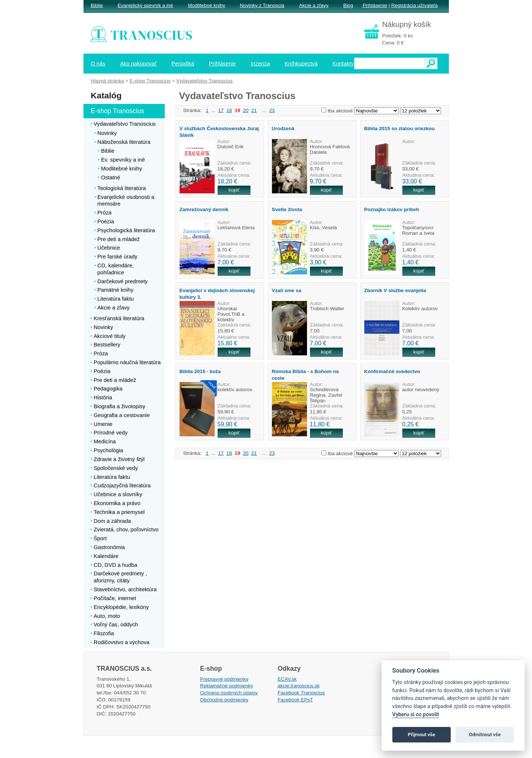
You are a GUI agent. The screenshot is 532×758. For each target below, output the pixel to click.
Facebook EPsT (296, 700)
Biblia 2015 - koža (200, 371)
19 (237, 110)
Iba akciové (340, 111)
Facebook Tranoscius (301, 693)
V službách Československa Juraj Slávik (219, 132)
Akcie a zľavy (314, 5)
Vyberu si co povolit (416, 715)
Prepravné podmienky (224, 679)
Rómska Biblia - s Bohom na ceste (305, 375)
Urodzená (283, 128)
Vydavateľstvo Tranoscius (204, 81)
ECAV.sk (287, 679)
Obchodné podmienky (224, 700)
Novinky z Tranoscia (262, 5)
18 (229, 110)
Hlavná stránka (108, 81)
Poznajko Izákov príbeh (392, 209)
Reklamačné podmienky (227, 686)
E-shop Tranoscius (150, 81)
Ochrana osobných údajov (229, 693)
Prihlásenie (375, 5)
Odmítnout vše (485, 735)
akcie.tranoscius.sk (299, 686)
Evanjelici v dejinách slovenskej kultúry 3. (217, 294)
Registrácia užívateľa (415, 5)
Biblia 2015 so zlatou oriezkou (400, 128)
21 (254, 110)
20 (246, 110)
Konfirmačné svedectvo (392, 371)
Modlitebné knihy (207, 5)
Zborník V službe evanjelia (395, 290)
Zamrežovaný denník (204, 209)
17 (221, 110)
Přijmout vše (422, 735)
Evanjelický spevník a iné (145, 5)
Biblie (97, 5)
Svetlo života (287, 209)
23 (272, 110)
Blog (348, 5)
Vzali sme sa (287, 290)
